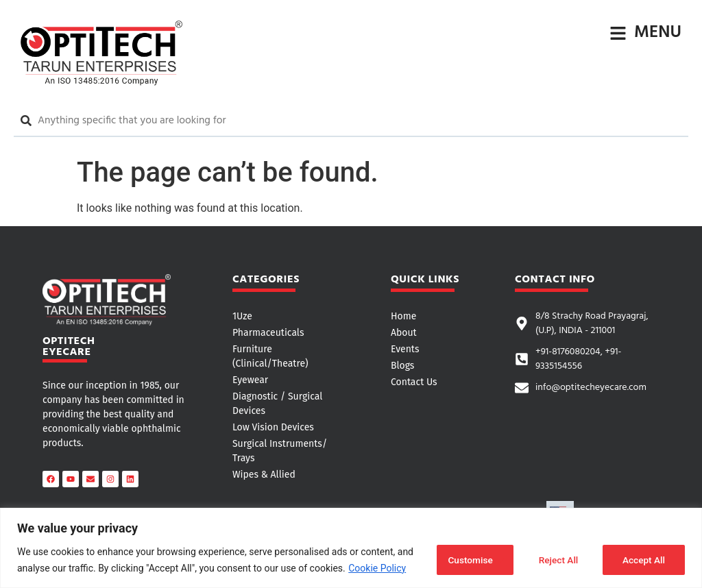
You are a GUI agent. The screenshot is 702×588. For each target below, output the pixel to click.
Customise (467, 560)
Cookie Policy (377, 568)
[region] (351, 548)
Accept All (643, 560)
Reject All (556, 560)
